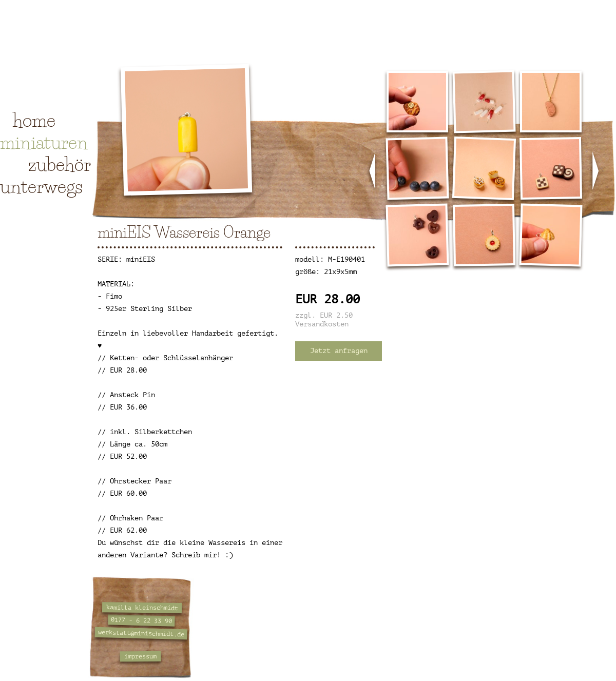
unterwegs (41, 186)
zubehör (60, 164)
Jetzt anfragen (339, 351)
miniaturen (44, 142)
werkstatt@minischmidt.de (141, 633)
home (34, 120)
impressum (140, 657)
